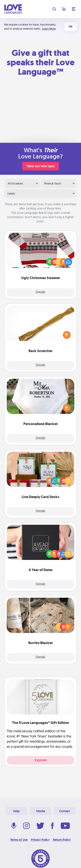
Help (16, 811)
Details (40, 292)
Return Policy (62, 840)
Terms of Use (19, 840)
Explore (41, 760)
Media (41, 811)
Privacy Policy (40, 840)
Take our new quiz (41, 166)
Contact (65, 811)
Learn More (49, 29)
